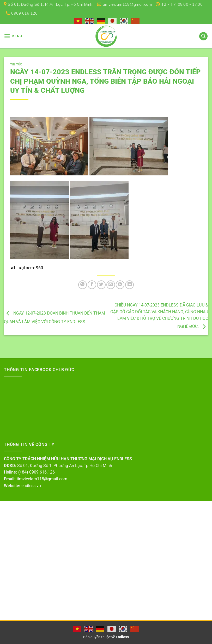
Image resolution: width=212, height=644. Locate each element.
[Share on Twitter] (101, 285)
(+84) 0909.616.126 (37, 472)
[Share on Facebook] (92, 285)
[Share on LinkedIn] (129, 285)
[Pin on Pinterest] (120, 285)
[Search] (203, 36)
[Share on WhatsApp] (83, 285)
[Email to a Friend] (111, 285)
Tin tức (16, 65)
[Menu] (13, 36)
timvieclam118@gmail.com (42, 479)
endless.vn (31, 486)
